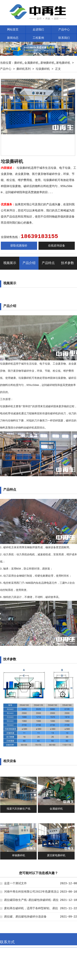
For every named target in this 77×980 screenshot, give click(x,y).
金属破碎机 (56, 809)
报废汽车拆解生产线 (19, 809)
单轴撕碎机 (19, 856)
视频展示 (10, 263)
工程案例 (38, 38)
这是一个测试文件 (15, 883)
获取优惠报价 (19, 246)
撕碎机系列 (24, 69)
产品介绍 (29, 263)
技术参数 (67, 263)
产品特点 (48, 263)
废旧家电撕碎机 (56, 856)
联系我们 (64, 38)
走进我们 (38, 30)
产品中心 (64, 30)
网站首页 (13, 30)
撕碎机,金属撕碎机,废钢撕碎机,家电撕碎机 (42, 63)
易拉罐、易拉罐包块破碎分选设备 (25, 917)
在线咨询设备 (57, 246)
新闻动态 (13, 38)
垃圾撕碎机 (43, 69)
